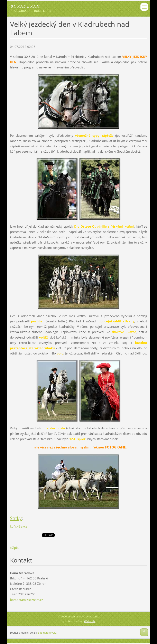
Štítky (16, 518)
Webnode (90, 621)
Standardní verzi (48, 633)
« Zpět (14, 548)
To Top (144, 632)
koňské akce (19, 526)
